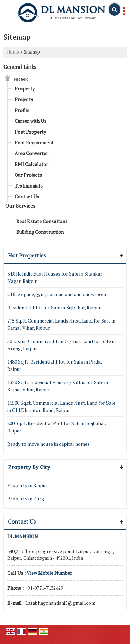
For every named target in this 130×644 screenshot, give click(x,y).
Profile (22, 110)
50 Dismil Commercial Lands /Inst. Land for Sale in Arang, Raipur (62, 345)
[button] (49, 573)
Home (13, 52)
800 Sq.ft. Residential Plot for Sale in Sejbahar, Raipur (57, 427)
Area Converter (31, 153)
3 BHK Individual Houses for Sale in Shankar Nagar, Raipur (55, 277)
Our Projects (28, 175)
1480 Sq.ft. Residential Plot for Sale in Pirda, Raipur (54, 365)
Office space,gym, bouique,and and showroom (57, 294)
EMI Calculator (31, 164)
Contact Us (27, 196)
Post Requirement (34, 142)
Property (25, 89)
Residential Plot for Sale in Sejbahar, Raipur (54, 307)
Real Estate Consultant (42, 221)
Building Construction (40, 232)
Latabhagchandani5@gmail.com (60, 603)
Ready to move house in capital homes (49, 444)
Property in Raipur (27, 485)
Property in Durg (26, 498)
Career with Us (31, 121)
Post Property (30, 132)
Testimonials (29, 186)
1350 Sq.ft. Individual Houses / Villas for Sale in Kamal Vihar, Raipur (58, 386)
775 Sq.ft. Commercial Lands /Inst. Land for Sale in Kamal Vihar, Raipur (61, 324)
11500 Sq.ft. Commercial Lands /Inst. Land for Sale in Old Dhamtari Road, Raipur (61, 406)
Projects (24, 99)
